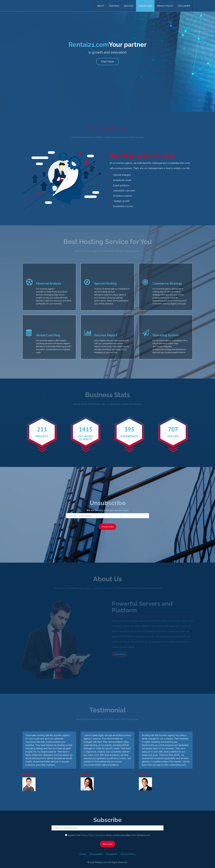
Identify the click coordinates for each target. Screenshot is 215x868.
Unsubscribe (145, 6)
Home (83, 854)
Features (114, 6)
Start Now (108, 61)
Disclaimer (184, 6)
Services (129, 6)
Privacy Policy (165, 6)
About (101, 6)
